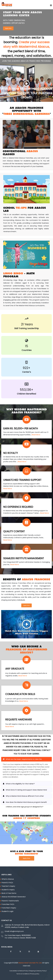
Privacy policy (35, 974)
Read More (36, 435)
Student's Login (7, 911)
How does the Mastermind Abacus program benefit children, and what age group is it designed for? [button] (26, 803)
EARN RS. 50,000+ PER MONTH (21, 429)
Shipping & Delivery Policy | (38, 971)
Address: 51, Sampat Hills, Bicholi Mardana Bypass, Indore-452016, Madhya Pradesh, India (28, 926)
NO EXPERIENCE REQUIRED (18, 507)
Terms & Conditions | (23, 974)
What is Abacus (8, 879)
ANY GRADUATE (15, 669)
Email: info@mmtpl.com (14, 931)
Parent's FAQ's (7, 883)
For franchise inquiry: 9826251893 (18, 935)
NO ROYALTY (11, 453)
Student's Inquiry (8, 890)
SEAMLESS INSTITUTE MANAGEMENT (24, 558)
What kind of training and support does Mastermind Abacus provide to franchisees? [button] (26, 790)
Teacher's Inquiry (8, 886)
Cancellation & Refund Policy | (19, 971)
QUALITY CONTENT (14, 531)
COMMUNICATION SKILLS (20, 694)
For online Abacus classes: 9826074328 (20, 938)
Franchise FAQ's (8, 904)
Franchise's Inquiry (9, 908)
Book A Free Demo (9, 893)
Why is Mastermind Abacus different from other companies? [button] (25, 797)
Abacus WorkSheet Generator (14, 897)
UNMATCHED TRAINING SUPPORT (22, 480)
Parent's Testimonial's (10, 901)
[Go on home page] (51, 5)
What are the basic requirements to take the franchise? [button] (24, 760)
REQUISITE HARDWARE (19, 720)
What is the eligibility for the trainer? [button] (20, 784)
